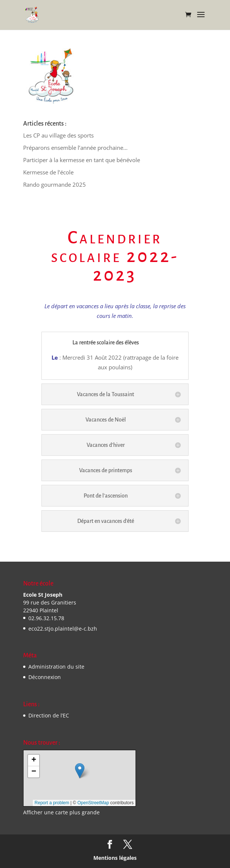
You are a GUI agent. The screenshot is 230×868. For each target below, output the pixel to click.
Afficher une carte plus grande (61, 812)
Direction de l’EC (49, 715)
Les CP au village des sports (58, 135)
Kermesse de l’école (48, 172)
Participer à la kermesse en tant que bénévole (82, 160)
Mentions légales (115, 858)
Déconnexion (45, 677)
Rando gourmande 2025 (55, 184)
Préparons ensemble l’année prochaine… (75, 148)
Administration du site (56, 667)
